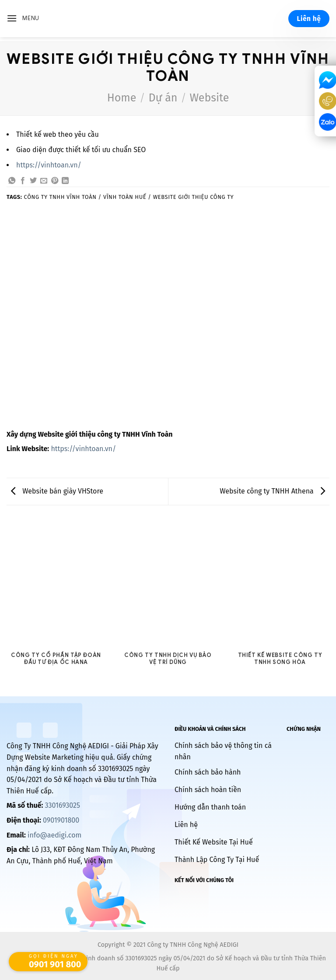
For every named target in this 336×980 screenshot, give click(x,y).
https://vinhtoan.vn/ (49, 165)
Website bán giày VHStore (57, 491)
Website (209, 98)
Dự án (163, 98)
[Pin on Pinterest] (55, 181)
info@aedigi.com (54, 835)
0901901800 (61, 820)
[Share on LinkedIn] (65, 181)
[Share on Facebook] (23, 181)
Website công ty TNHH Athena (272, 491)
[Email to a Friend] (44, 181)
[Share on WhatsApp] (12, 181)
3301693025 (62, 805)
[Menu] (23, 19)
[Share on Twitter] (33, 181)
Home (122, 98)
